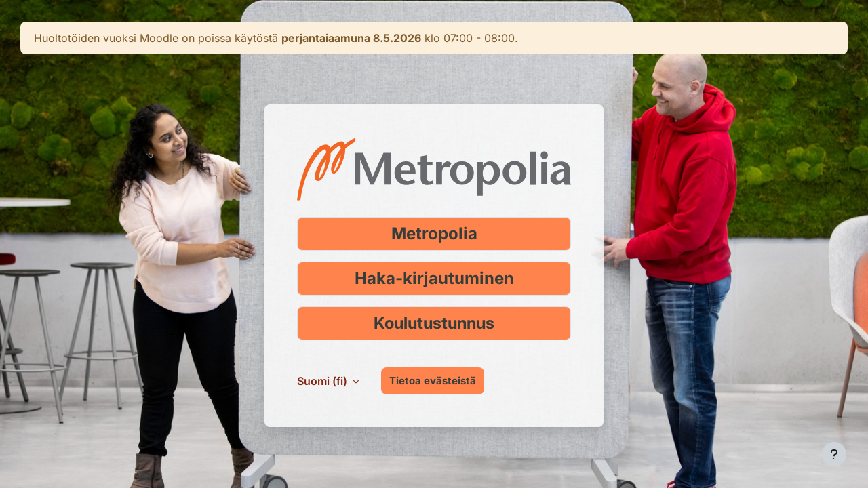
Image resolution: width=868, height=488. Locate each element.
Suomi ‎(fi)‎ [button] (323, 381)
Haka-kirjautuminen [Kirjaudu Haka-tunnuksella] (434, 278)
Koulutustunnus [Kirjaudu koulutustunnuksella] (434, 323)
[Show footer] (834, 454)
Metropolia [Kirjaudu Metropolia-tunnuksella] (434, 233)
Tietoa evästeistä (433, 381)
